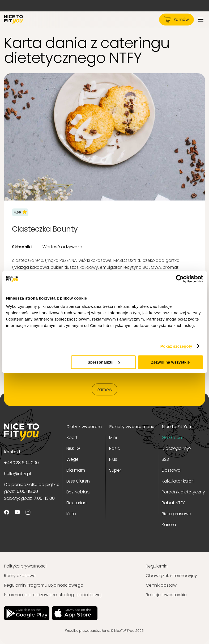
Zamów (176, 20)
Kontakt (12, 452)
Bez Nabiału (78, 492)
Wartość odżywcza (62, 247)
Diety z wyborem (84, 427)
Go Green (172, 438)
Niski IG (73, 448)
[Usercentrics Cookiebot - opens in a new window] (180, 279)
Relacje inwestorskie (166, 595)
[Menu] (201, 20)
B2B (165, 459)
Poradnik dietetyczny (183, 492)
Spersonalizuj (104, 362)
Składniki (22, 247)
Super (115, 470)
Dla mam (76, 470)
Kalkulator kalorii (178, 481)
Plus (113, 459)
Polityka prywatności (25, 566)
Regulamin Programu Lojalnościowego (44, 585)
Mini (113, 438)
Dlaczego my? (177, 448)
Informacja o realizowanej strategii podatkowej (53, 595)
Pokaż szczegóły (176, 346)
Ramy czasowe (20, 576)
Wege (72, 459)
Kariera (169, 525)
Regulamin (157, 566)
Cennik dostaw (161, 585)
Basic (115, 448)
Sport (72, 438)
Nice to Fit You (176, 427)
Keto (71, 514)
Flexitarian (76, 503)
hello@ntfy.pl (17, 474)
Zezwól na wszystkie (170, 362)
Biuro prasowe (176, 514)
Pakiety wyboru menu (132, 427)
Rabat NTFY (173, 503)
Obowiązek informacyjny (171, 576)
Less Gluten (78, 481)
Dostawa (171, 470)
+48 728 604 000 (21, 463)
